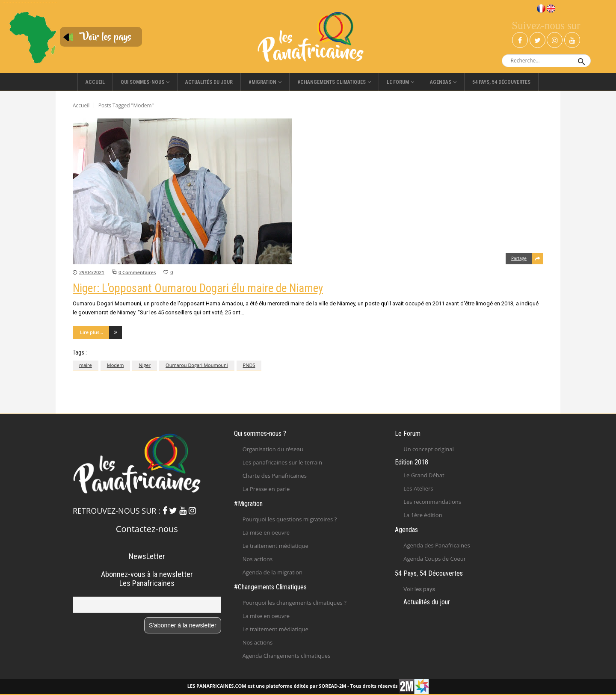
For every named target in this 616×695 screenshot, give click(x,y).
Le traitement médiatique (275, 546)
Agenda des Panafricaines (437, 545)
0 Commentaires (137, 272)
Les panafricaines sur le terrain (282, 462)
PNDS (249, 365)
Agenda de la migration (272, 572)
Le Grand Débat (424, 475)
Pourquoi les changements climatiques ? (295, 603)
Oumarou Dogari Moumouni (197, 365)
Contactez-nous (147, 529)
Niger (145, 365)
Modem (115, 365)
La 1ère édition (423, 515)
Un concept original (429, 449)
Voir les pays (419, 589)
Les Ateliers (418, 488)
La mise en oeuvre (266, 532)
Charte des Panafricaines (275, 476)
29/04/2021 (92, 272)
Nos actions (258, 559)
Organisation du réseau (273, 449)
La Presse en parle (266, 489)
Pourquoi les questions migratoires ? (290, 519)
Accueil (81, 105)
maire (86, 365)
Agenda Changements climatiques (287, 656)
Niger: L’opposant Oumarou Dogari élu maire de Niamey (198, 288)
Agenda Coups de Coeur (435, 559)
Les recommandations (432, 502)
